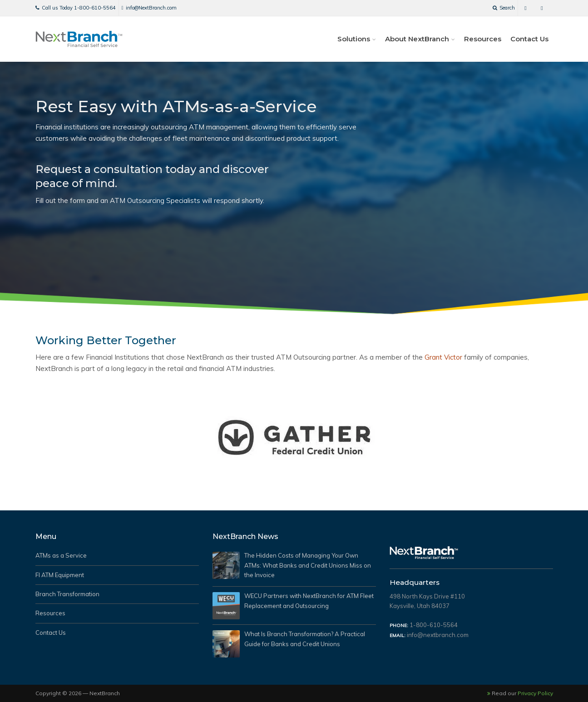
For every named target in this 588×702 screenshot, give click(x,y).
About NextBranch (417, 39)
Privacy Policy (535, 693)
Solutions (354, 39)
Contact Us (529, 39)
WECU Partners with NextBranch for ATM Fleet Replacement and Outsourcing (309, 601)
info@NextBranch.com (149, 8)
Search (504, 8)
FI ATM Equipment (60, 575)
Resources (483, 39)
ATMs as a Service (61, 555)
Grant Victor (443, 357)
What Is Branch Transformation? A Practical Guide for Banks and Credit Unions (305, 640)
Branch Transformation (67, 594)
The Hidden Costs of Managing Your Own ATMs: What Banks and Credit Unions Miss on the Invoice (308, 565)
